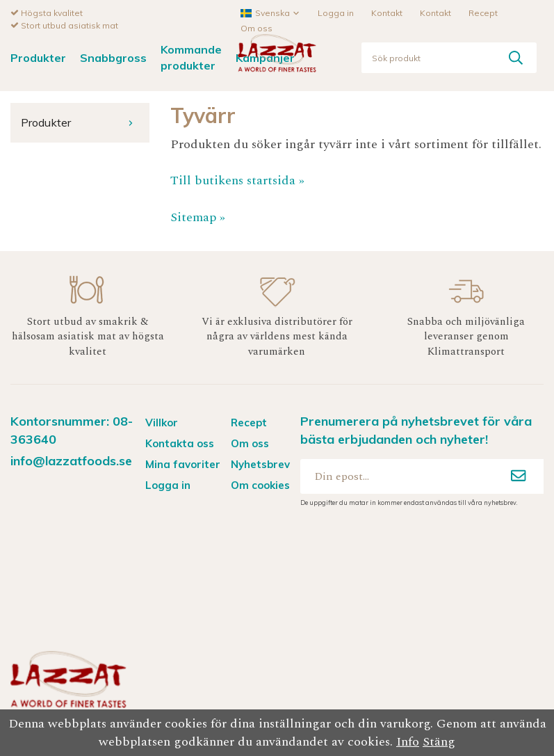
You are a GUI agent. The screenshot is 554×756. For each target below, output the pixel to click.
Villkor (162, 422)
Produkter (38, 57)
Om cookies (260, 484)
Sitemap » (198, 217)
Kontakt (387, 12)
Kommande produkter (191, 57)
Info (408, 742)
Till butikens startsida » (237, 180)
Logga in (336, 12)
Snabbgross (113, 57)
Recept (483, 12)
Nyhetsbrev (260, 464)
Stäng (439, 742)
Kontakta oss (180, 443)
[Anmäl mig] (519, 476)
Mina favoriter (183, 464)
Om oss (256, 27)
